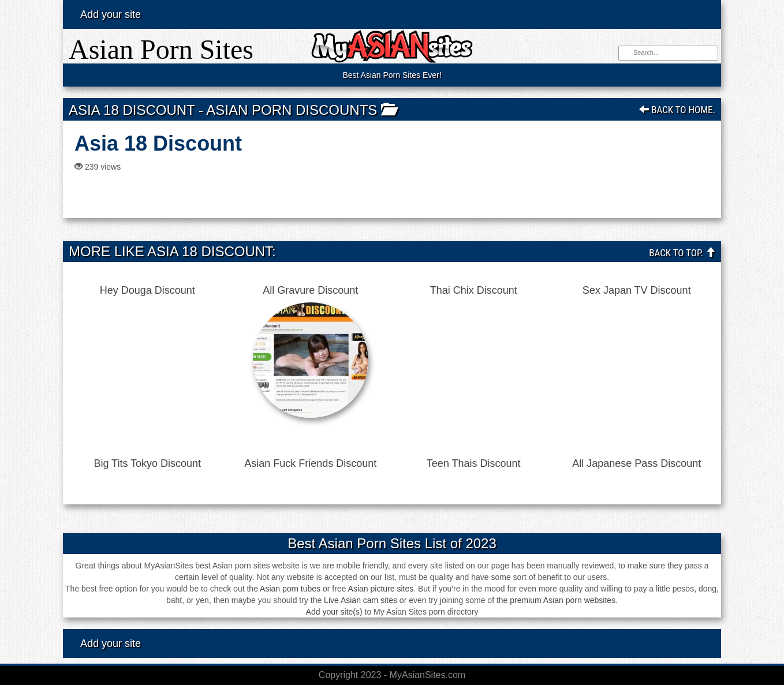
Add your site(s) (334, 612)
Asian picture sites (381, 589)
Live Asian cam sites (361, 600)
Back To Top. (682, 253)
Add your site (111, 14)
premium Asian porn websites (563, 600)
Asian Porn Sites (161, 49)
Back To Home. (677, 110)
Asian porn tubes (290, 589)
